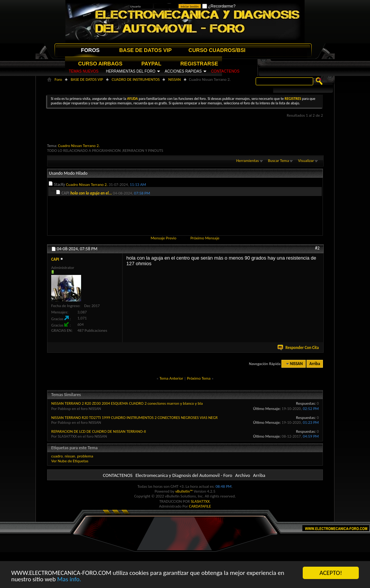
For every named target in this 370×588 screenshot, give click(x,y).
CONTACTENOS (225, 71)
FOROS (90, 50)
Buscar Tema (278, 161)
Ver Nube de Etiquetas (70, 461)
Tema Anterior (171, 378)
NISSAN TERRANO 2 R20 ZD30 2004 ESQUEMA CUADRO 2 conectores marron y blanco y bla (127, 403)
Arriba (315, 364)
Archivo (243, 475)
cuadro (57, 456)
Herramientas (248, 161)
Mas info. (69, 580)
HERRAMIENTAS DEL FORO (130, 71)
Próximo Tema (199, 378)
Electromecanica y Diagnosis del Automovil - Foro (184, 475)
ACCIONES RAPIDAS (183, 71)
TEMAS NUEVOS (84, 71)
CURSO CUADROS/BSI (217, 50)
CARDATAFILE (200, 506)
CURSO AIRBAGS (100, 64)
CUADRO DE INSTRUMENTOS (136, 79)
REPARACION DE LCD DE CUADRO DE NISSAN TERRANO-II (98, 431)
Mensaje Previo (164, 238)
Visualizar (306, 161)
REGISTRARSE (199, 64)
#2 (317, 248)
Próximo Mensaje (205, 238)
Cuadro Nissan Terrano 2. (79, 146)
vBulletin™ (184, 491)
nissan (70, 456)
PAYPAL (151, 64)
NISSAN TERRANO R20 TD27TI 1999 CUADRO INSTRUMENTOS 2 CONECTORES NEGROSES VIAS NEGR (134, 418)
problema (85, 456)
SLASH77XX (201, 501)
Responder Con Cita (299, 348)
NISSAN (174, 79)
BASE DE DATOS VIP (145, 50)
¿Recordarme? (219, 6)
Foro (58, 79)
